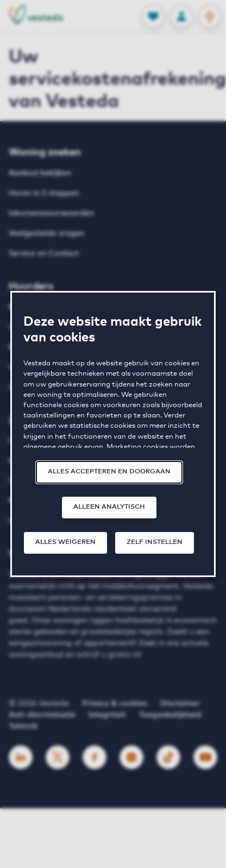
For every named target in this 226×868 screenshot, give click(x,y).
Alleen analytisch (109, 507)
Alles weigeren (65, 542)
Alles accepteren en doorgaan (109, 472)
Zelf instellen (155, 542)
